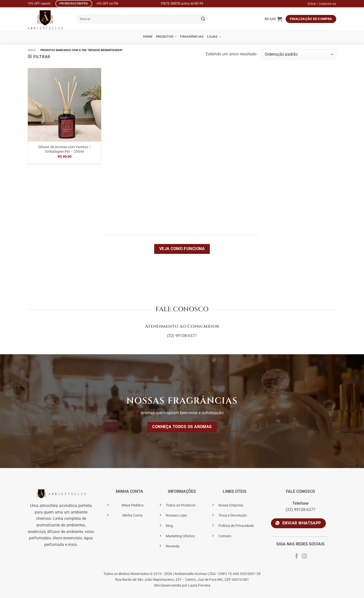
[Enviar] (203, 19)
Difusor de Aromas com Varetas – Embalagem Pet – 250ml (65, 149)
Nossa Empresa (231, 505)
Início (32, 50)
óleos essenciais (67, 538)
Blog (169, 526)
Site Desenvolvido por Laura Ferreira (182, 585)
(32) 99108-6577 (182, 336)
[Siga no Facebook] (297, 557)
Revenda (173, 546)
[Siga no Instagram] (304, 557)
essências (37, 532)
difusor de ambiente (65, 532)
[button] (273, 19)
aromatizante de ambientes (61, 525)
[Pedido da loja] (299, 54)
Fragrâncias (192, 37)
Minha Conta (132, 515)
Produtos (166, 37)
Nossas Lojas (176, 515)
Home (148, 37)
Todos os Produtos (181, 505)
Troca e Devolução (233, 515)
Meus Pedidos (133, 505)
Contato (225, 536)
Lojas (214, 37)
